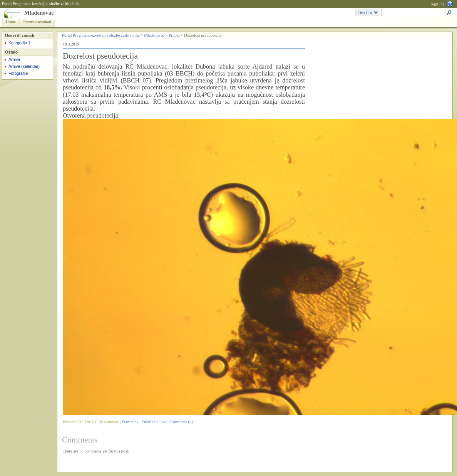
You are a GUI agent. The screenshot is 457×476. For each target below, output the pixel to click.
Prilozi (174, 35)
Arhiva (14, 59)
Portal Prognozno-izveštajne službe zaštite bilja (41, 4)
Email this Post (154, 422)
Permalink (130, 422)
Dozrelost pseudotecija (100, 56)
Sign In (436, 4)
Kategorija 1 (19, 43)
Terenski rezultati (37, 22)
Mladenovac (39, 13)
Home (11, 22)
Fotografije (18, 73)
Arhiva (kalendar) (24, 66)
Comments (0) (181, 422)
